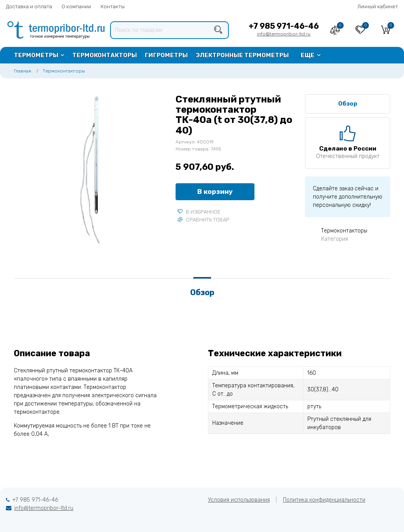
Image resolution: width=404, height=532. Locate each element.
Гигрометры (166, 55)
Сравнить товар (203, 220)
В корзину (215, 192)
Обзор (348, 104)
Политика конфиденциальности (324, 500)
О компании (76, 7)
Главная (22, 71)
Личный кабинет (378, 7)
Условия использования (239, 500)
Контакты (113, 7)
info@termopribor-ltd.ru (284, 34)
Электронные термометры (242, 55)
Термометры (36, 55)
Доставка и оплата (29, 7)
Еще (308, 55)
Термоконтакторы (105, 55)
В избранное (199, 212)
